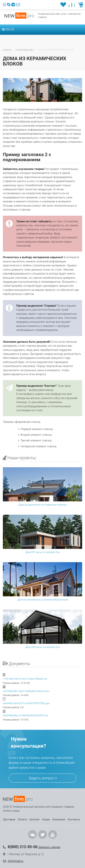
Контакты (74, 819)
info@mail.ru (15, 861)
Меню (8, 29)
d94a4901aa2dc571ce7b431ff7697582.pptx (26, 703)
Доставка (9, 819)
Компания (59, 819)
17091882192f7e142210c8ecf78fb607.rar (25, 679)
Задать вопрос (43, 778)
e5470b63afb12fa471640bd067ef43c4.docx (26, 691)
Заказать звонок (49, 847)
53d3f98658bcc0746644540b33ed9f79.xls (25, 715)
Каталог (35, 819)
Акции (46, 819)
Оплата (22, 819)
